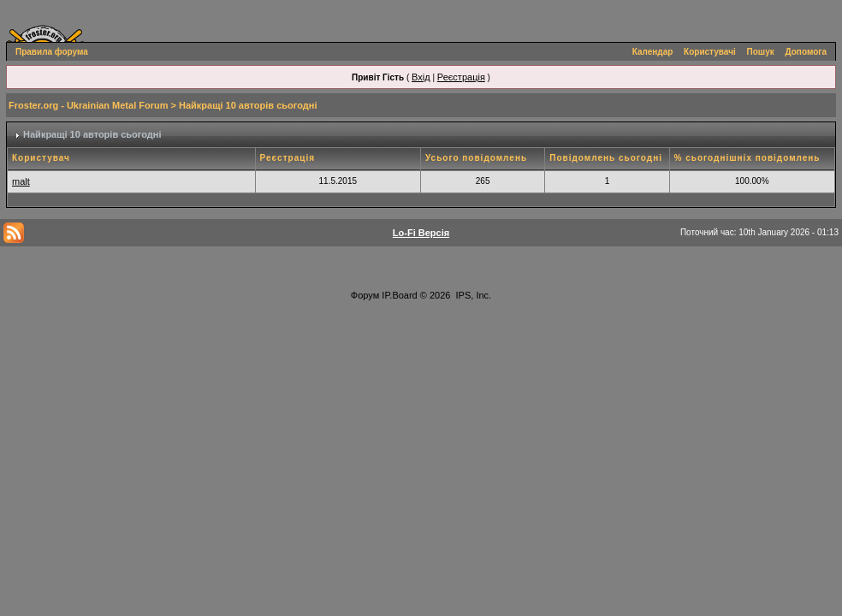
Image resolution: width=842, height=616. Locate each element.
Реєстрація (461, 77)
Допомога (806, 52)
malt (21, 181)
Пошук (761, 52)
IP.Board (399, 295)
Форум (365, 295)
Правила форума (52, 52)
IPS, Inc (473, 295)
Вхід (421, 77)
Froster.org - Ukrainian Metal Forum (88, 105)
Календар (653, 52)
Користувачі (710, 52)
